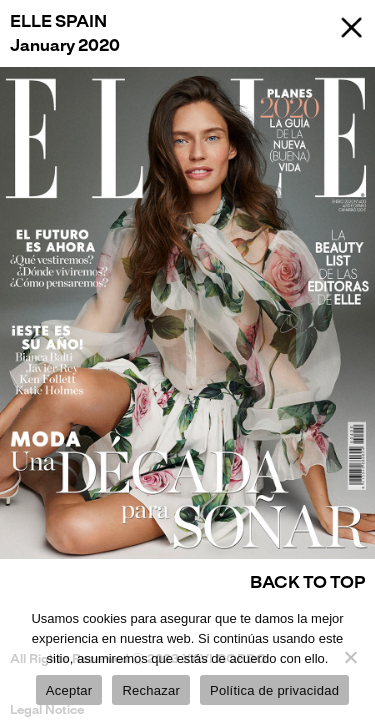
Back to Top (307, 583)
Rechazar (151, 690)
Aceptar (69, 690)
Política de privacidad (274, 690)
